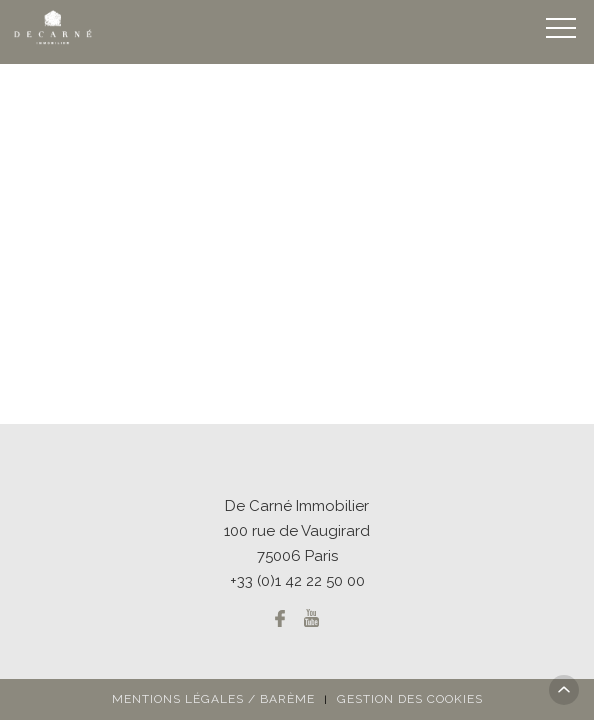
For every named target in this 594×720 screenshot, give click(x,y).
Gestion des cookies (410, 699)
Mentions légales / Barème (213, 699)
